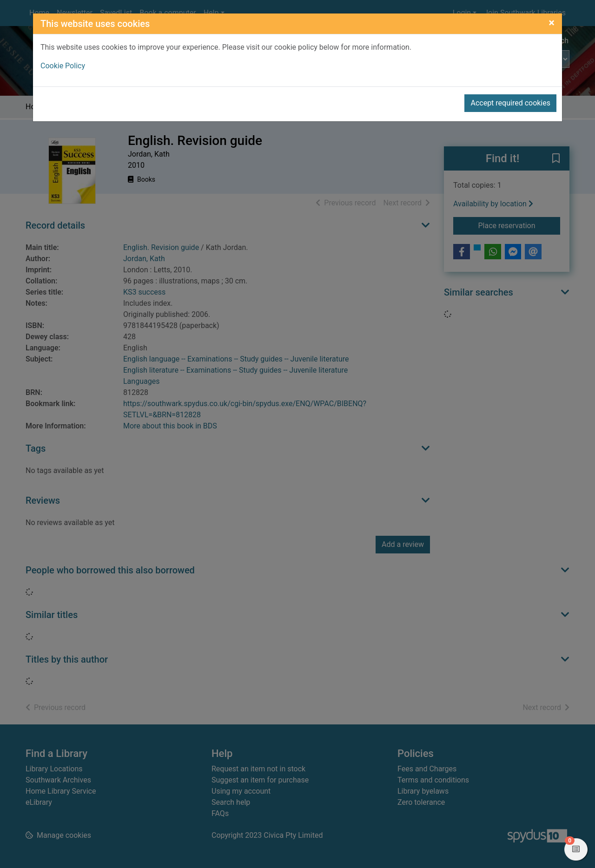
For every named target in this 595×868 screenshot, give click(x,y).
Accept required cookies (510, 103)
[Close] (552, 23)
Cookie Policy (63, 66)
